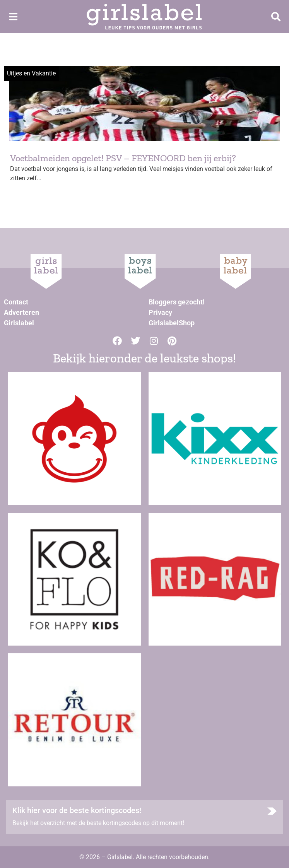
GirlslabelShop (172, 323)
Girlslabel (19, 323)
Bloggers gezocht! (177, 302)
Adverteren (21, 312)
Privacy (160, 312)
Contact (16, 302)
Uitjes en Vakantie (31, 73)
